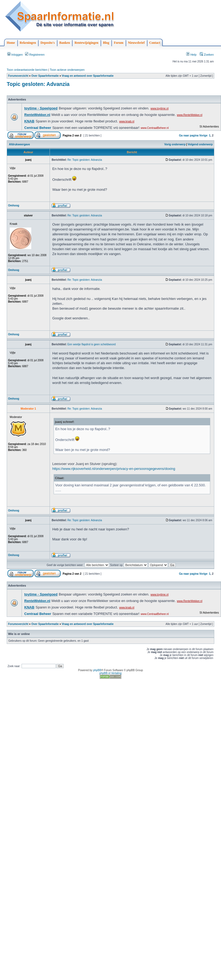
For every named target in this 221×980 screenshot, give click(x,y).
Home (11, 43)
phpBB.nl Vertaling (110, 673)
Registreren (35, 55)
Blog (106, 43)
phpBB (97, 670)
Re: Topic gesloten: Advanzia (85, 160)
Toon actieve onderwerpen (67, 70)
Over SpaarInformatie (45, 76)
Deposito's (48, 43)
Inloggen (15, 55)
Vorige (203, 136)
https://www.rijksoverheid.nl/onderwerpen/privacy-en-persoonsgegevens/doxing (114, 469)
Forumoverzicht (18, 76)
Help (191, 55)
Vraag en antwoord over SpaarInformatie (88, 76)
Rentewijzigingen (86, 43)
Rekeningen (28, 43)
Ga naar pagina (189, 136)
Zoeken (207, 55)
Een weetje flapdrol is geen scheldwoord (91, 344)
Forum (118, 43)
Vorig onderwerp (175, 144)
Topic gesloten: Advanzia (38, 84)
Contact (155, 43)
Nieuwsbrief (136, 43)
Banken (65, 43)
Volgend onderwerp (200, 144)
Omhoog (14, 205)
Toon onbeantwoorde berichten (27, 70)
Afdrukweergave (19, 144)
